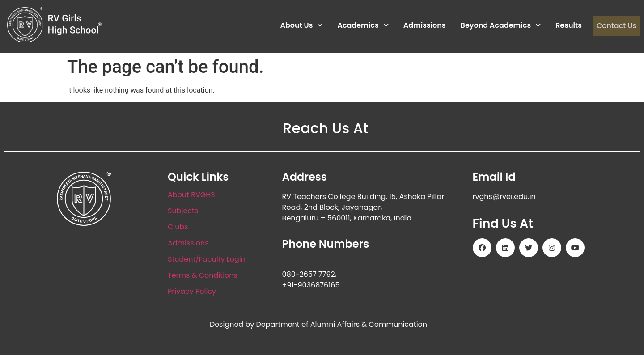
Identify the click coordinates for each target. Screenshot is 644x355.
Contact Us (616, 26)
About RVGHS (191, 195)
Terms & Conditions (203, 275)
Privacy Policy (192, 291)
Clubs (178, 227)
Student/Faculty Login (207, 259)
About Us (301, 26)
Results (569, 26)
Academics (363, 26)
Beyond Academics (500, 26)
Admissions (424, 26)
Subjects (183, 211)
